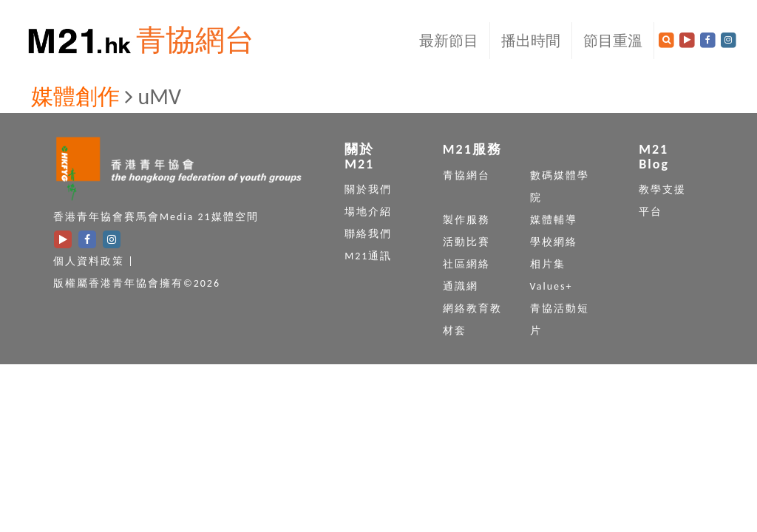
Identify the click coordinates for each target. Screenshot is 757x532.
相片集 (548, 264)
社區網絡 (466, 264)
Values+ (551, 286)
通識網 (461, 286)
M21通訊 (368, 256)
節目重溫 (613, 41)
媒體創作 (75, 96)
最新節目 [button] (449, 41)
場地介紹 (368, 212)
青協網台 (195, 40)
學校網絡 (554, 242)
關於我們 (368, 190)
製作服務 (466, 220)
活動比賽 (466, 242)
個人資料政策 (89, 261)
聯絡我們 (368, 234)
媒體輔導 (554, 220)
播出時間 (531, 41)
